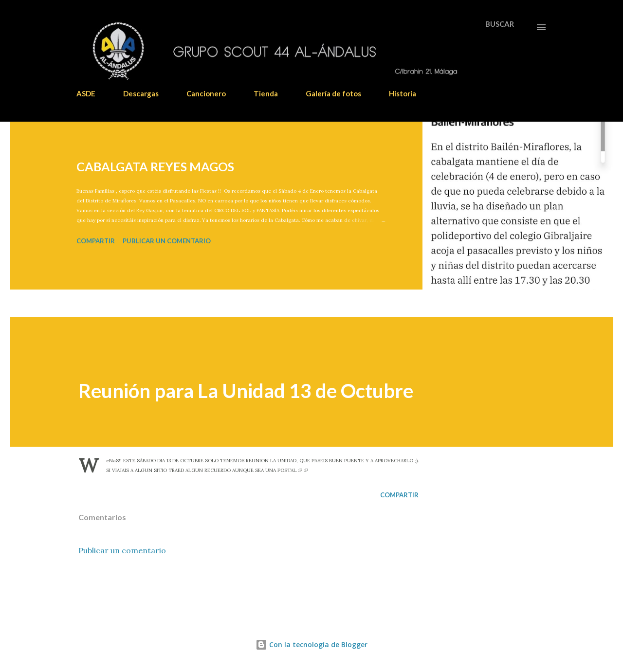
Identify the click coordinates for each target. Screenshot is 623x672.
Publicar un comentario (167, 241)
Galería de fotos (333, 93)
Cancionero (206, 93)
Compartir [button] (96, 241)
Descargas (141, 93)
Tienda (266, 93)
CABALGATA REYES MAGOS (155, 166)
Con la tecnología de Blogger (311, 645)
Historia (403, 93)
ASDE (86, 93)
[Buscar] (500, 24)
